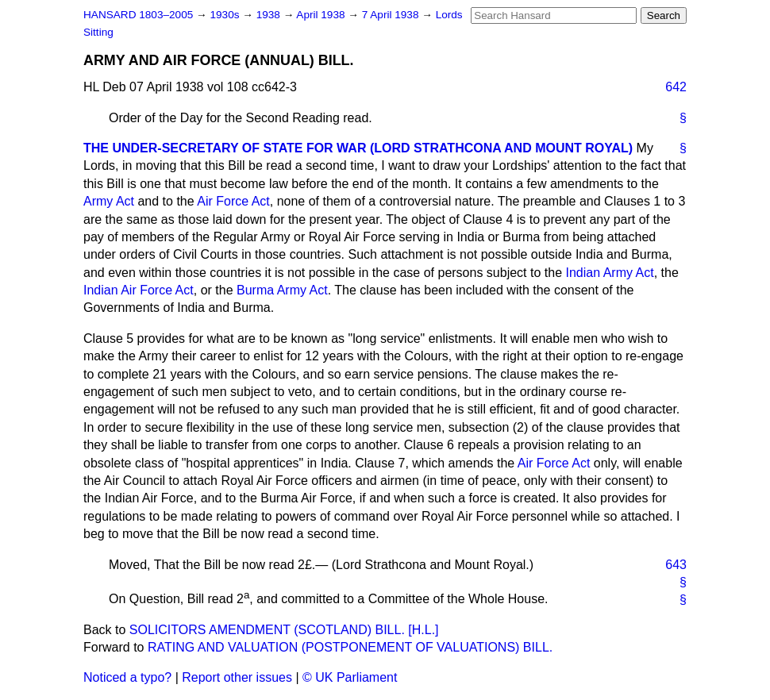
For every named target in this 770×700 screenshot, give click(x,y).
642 (676, 87)
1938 (270, 15)
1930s (226, 15)
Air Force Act (233, 201)
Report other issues (237, 677)
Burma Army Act (282, 290)
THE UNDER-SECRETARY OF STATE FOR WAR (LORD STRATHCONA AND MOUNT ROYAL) (358, 148)
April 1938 (322, 15)
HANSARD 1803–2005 (138, 15)
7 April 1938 (392, 15)
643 (676, 565)
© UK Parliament (350, 677)
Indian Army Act (609, 273)
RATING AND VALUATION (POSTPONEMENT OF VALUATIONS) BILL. (350, 647)
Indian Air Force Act (139, 290)
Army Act (109, 201)
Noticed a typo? (127, 677)
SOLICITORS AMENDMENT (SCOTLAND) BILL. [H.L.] (284, 630)
